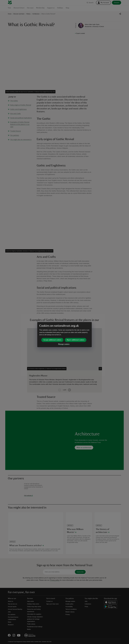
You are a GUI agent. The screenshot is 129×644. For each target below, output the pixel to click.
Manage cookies (64, 332)
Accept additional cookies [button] (52, 327)
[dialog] (64, 322)
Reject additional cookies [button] (76, 327)
